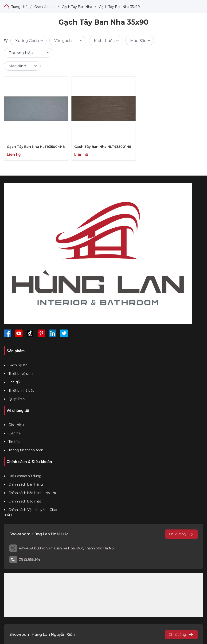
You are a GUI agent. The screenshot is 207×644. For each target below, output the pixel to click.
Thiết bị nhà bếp (21, 391)
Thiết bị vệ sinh (21, 374)
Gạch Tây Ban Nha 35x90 (119, 7)
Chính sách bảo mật (25, 501)
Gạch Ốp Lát (45, 7)
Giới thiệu (16, 425)
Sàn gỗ (14, 382)
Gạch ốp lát (18, 365)
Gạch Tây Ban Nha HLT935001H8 (103, 147)
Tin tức (14, 442)
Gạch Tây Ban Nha (77, 7)
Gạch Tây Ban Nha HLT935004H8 (36, 147)
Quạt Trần (17, 399)
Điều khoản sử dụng (25, 476)
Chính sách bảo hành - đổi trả (32, 493)
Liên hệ (14, 433)
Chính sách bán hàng (26, 484)
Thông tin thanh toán (26, 450)
